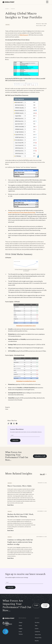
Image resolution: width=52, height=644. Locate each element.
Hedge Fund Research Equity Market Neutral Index (22, 212)
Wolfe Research (24, 35)
